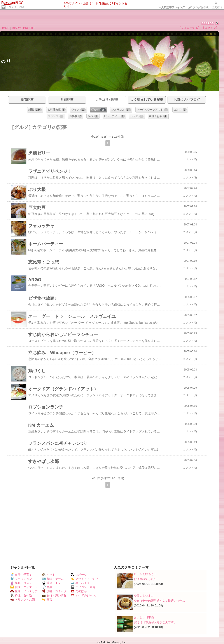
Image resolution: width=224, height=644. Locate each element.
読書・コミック (54, 591)
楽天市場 (217, 7)
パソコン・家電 (83, 587)
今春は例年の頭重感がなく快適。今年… (159, 601)
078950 (208, 23)
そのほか (79, 591)
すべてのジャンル (85, 595)
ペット (49, 575)
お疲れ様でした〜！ (147, 579)
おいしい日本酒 (144, 617)
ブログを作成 (201, 7)
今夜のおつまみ (144, 596)
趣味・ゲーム (53, 579)
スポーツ (79, 575)
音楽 (47, 587)
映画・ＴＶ (51, 583)
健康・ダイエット (24, 587)
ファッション (21, 579)
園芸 (47, 600)
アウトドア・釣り (85, 579)
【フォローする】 (189, 28)
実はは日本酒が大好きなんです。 (155, 622)
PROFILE (29, 28)
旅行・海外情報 (54, 595)
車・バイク (80, 583)
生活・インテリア (24, 591)
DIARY (16, 28)
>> (171, 7)
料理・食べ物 (21, 595)
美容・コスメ (21, 583)
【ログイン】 (210, 28)
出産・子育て (21, 575)
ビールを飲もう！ (145, 574)
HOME (5, 28)
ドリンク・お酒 (15, 7)
